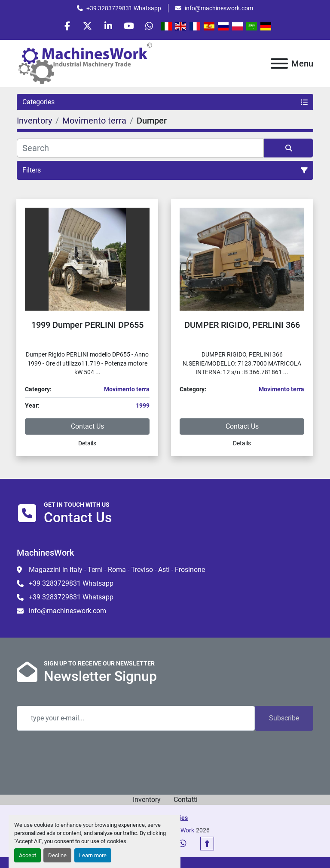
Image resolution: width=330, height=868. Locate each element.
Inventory (147, 801)
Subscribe (284, 720)
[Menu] (279, 65)
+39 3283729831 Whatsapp (124, 8)
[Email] (136, 720)
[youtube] (130, 27)
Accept (27, 855)
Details (87, 445)
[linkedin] (108, 27)
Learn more (93, 855)
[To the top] (207, 845)
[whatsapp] (152, 27)
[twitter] (86, 27)
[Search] (140, 149)
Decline (57, 855)
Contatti (186, 801)
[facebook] (64, 27)
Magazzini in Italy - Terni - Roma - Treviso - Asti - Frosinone (117, 571)
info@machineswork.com (219, 8)
